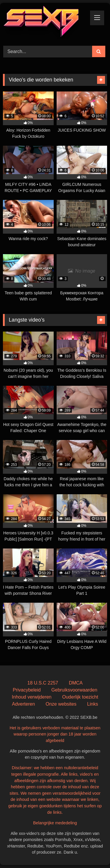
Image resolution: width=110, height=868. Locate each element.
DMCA (76, 683)
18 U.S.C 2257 (43, 683)
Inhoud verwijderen (32, 697)
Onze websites (61, 704)
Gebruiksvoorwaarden (74, 690)
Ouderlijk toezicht (80, 697)
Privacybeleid (27, 690)
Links (93, 704)
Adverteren (23, 704)
